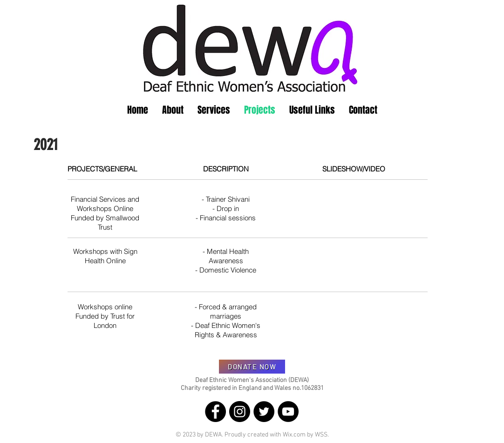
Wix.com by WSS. (306, 435)
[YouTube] (288, 412)
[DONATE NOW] (252, 367)
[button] (173, 110)
